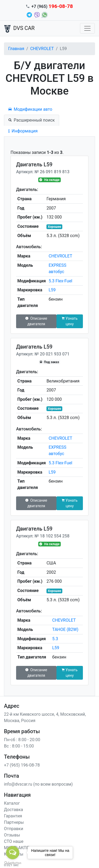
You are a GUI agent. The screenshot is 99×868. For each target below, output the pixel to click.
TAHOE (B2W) (65, 629)
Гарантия (13, 816)
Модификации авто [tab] (30, 109)
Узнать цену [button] (70, 321)
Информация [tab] (23, 131)
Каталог (12, 803)
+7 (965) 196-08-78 (22, 765)
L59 (52, 290)
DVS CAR (19, 29)
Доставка (13, 810)
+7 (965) (52, 6)
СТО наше (14, 841)
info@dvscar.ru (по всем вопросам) (38, 784)
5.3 (55, 639)
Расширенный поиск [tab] (32, 120)
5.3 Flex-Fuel (60, 281)
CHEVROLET (42, 49)
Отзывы (12, 835)
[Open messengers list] (13, 853)
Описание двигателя (36, 321)
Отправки (14, 829)
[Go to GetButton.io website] (13, 863)
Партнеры (14, 822)
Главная (16, 49)
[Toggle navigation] (87, 28)
